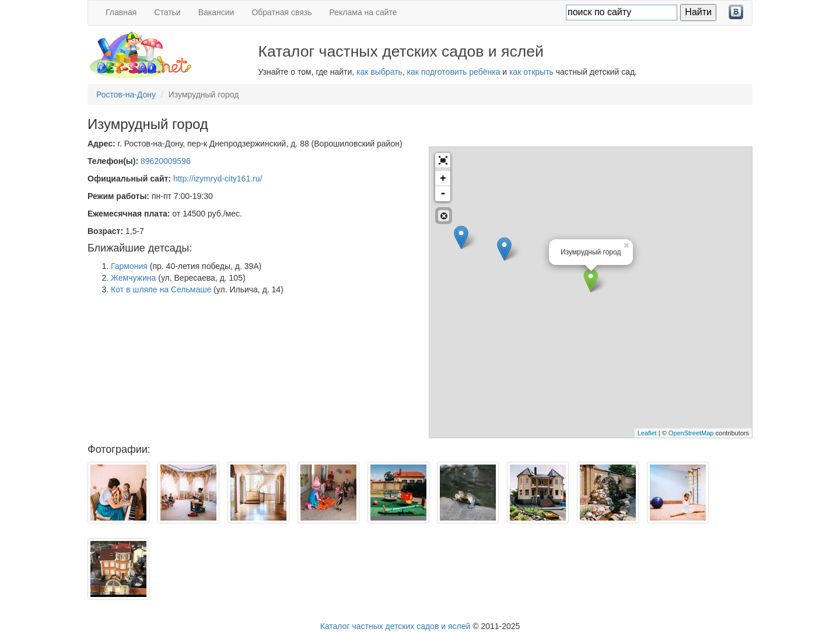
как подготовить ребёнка (454, 72)
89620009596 (166, 161)
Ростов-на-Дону (126, 95)
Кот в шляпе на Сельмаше (161, 289)
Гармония (129, 266)
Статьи (167, 12)
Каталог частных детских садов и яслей (395, 626)
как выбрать (379, 72)
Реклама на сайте (363, 12)
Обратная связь (281, 12)
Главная (121, 12)
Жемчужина (133, 278)
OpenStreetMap (691, 433)
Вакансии (216, 12)
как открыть (531, 72)
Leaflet (647, 433)
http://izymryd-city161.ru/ (218, 179)
